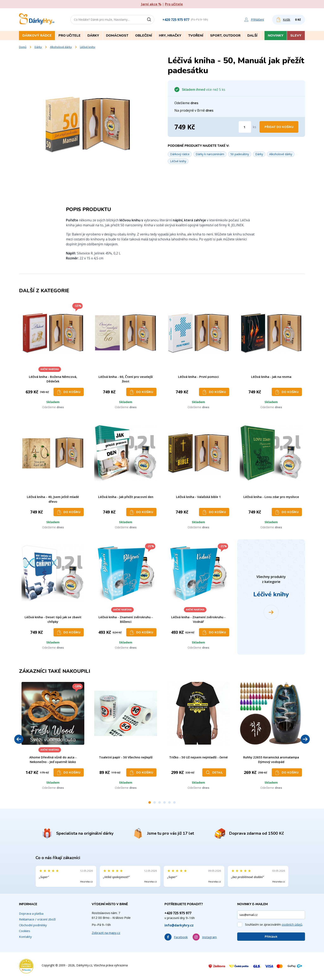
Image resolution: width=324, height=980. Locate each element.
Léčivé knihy (88, 47)
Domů (23, 47)
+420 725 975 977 (176, 20)
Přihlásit (271, 937)
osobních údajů (292, 924)
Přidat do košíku (279, 127)
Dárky (38, 47)
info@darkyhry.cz (179, 925)
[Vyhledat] (150, 20)
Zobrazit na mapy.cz (106, 933)
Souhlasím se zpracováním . (274, 924)
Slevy (296, 36)
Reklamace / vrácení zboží (37, 919)
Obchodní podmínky (33, 925)
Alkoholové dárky (61, 47)
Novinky (276, 36)
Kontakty (25, 937)
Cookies (25, 931)
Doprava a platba (31, 913)
